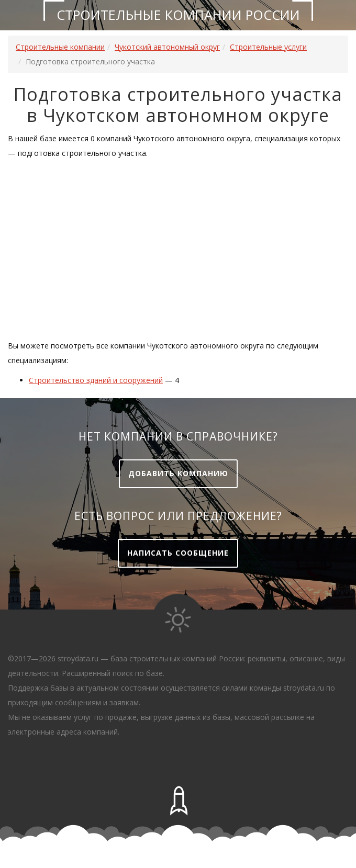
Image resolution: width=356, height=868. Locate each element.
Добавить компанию (178, 473)
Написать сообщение (178, 553)
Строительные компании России (178, 15)
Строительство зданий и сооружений (96, 380)
